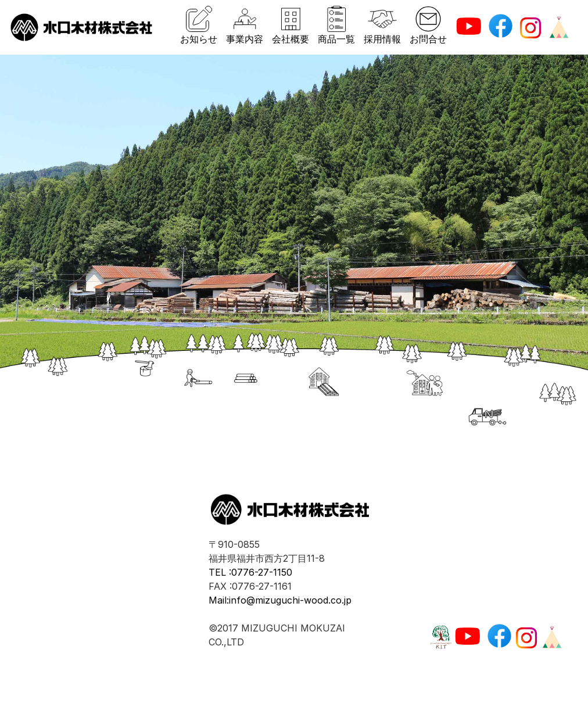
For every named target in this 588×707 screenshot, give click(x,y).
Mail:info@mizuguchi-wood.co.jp (280, 600)
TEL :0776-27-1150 (250, 572)
